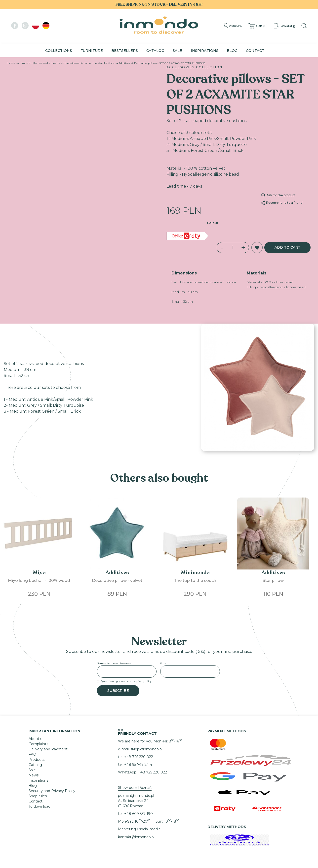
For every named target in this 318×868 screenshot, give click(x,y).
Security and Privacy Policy (52, 791)
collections (108, 63)
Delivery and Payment (48, 749)
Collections (59, 51)
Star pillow (273, 581)
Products (37, 760)
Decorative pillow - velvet (117, 581)
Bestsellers (125, 51)
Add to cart (287, 247)
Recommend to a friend (282, 203)
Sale (177, 51)
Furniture (92, 51)
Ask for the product (278, 195)
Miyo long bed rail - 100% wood (39, 581)
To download (40, 806)
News (34, 775)
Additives (124, 63)
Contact (255, 51)
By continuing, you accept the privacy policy (126, 681)
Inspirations (205, 51)
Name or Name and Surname (114, 663)
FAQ (32, 754)
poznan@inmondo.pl (136, 796)
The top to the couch (195, 581)
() (257, 26)
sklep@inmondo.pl (146, 749)
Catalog (155, 51)
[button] (256, 248)
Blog (232, 51)
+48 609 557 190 (139, 814)
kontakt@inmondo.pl (136, 837)
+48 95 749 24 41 (139, 765)
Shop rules (38, 796)
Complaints (38, 744)
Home (11, 63)
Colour (213, 223)
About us (36, 739)
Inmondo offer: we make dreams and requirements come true (58, 63)
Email (164, 663)
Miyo (39, 573)
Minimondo (195, 573)
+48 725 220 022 (139, 757)
